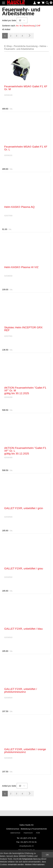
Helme (43, 46)
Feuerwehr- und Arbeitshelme (19, 49)
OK (47, 855)
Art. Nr (19, 26)
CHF (38, 26)
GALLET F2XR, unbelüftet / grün (24, 508)
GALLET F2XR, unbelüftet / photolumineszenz (21, 690)
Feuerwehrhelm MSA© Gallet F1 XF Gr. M (26, 88)
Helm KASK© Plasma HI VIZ (21, 267)
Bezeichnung (29, 26)
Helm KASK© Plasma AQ (19, 207)
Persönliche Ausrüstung (26, 46)
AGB (38, 833)
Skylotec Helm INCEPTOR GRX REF (23, 329)
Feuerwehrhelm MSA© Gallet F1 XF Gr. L (26, 148)
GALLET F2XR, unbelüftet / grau (24, 568)
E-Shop (8, 46)
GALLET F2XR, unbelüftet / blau (23, 629)
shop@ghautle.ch (26, 846)
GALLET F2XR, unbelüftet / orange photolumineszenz (25, 751)
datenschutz (15, 833)
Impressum (28, 833)
